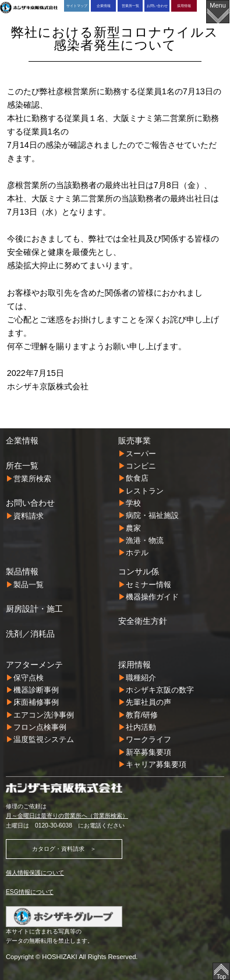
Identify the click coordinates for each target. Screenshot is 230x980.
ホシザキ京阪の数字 (160, 690)
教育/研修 (142, 715)
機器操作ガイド (152, 597)
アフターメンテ (34, 665)
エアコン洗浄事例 (44, 715)
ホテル (137, 553)
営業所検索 (32, 479)
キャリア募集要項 (156, 764)
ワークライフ (148, 739)
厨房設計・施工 (34, 609)
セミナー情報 (148, 585)
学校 (133, 503)
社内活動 (141, 727)
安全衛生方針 (143, 621)
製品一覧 (29, 585)
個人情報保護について (35, 873)
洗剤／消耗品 (30, 634)
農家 (133, 528)
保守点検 (29, 678)
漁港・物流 (145, 540)
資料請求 (29, 516)
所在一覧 (22, 466)
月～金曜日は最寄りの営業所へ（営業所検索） (67, 816)
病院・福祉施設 (152, 515)
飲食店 (137, 478)
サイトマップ (77, 6)
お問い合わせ (157, 6)
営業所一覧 (130, 6)
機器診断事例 (36, 690)
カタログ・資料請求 (58, 849)
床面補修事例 (36, 702)
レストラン (145, 491)
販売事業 (135, 441)
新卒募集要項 (148, 752)
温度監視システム (44, 739)
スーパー (141, 454)
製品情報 (22, 571)
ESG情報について (30, 892)
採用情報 (184, 6)
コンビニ (141, 466)
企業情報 (104, 6)
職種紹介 (141, 678)
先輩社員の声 (148, 702)
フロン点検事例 (40, 727)
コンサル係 (139, 571)
